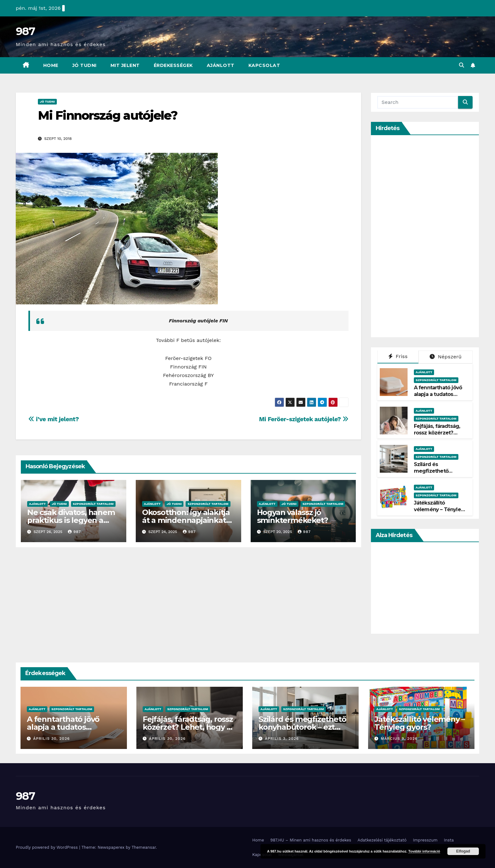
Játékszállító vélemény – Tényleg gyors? (439, 509)
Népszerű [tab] (446, 357)
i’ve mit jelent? (54, 419)
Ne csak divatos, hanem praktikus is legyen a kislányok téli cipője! (71, 520)
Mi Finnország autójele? (108, 115)
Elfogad (463, 851)
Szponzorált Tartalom (93, 504)
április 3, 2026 (282, 739)
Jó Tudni (84, 65)
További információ (424, 851)
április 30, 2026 (51, 739)
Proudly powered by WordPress (48, 847)
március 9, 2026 (399, 739)
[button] (462, 65)
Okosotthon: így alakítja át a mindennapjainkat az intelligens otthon (186, 520)
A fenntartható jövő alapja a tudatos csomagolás (438, 394)
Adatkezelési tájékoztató (382, 840)
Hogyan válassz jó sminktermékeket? (292, 516)
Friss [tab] (398, 356)
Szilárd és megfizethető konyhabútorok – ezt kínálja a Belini (439, 474)
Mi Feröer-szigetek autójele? (304, 419)
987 (25, 31)
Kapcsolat (264, 65)
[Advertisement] (425, 236)
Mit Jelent (125, 65)
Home (51, 65)
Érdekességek (173, 65)
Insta (449, 840)
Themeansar (144, 847)
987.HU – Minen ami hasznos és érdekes (311, 840)
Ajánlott (221, 65)
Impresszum (425, 840)
